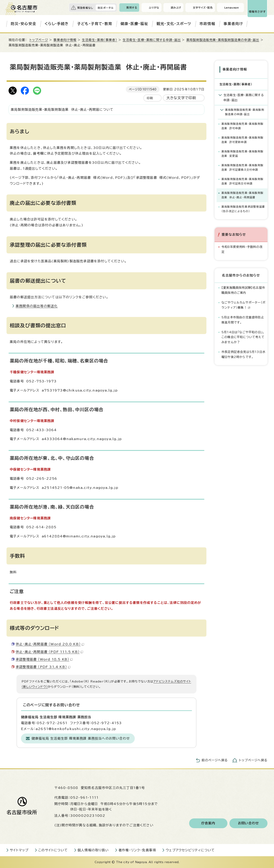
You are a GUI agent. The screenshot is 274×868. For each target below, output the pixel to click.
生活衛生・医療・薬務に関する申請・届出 (152, 40)
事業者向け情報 (65, 40)
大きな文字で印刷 (181, 98)
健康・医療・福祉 (134, 24)
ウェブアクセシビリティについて (190, 850)
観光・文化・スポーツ (174, 24)
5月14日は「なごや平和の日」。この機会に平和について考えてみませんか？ (243, 337)
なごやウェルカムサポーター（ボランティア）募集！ (243, 305)
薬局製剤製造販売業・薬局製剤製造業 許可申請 (242, 126)
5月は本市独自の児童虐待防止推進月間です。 (243, 320)
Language (232, 8)
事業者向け (233, 24)
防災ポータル (106, 8)
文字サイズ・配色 (203, 8)
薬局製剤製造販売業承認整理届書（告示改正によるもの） (243, 209)
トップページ (39, 40)
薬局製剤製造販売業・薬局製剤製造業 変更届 (242, 154)
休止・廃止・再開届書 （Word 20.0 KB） (50, 644)
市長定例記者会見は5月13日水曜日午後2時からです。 (243, 354)
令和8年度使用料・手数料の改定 (242, 249)
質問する (132, 8)
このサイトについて (53, 850)
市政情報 (207, 24)
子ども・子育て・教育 (95, 24)
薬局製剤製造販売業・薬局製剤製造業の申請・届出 (223, 40)
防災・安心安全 (24, 24)
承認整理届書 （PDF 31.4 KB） (43, 667)
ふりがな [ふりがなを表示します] (154, 8)
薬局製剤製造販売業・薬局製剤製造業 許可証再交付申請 (242, 181)
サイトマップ (19, 850)
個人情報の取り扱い (93, 850)
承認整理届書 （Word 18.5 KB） (44, 659)
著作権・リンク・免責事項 (137, 850)
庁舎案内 (208, 823)
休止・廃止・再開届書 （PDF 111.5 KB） (49, 652)
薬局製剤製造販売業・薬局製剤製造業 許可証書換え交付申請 (242, 168)
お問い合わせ (248, 823)
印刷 (150, 98)
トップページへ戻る (253, 760)
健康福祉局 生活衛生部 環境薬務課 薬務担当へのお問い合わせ (81, 738)
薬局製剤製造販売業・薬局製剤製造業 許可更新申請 (242, 140)
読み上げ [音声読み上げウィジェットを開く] (176, 8)
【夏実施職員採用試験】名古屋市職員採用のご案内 (243, 290)
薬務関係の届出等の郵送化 (37, 306)
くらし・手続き (57, 24)
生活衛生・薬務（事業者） (99, 40)
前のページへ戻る (215, 760)
